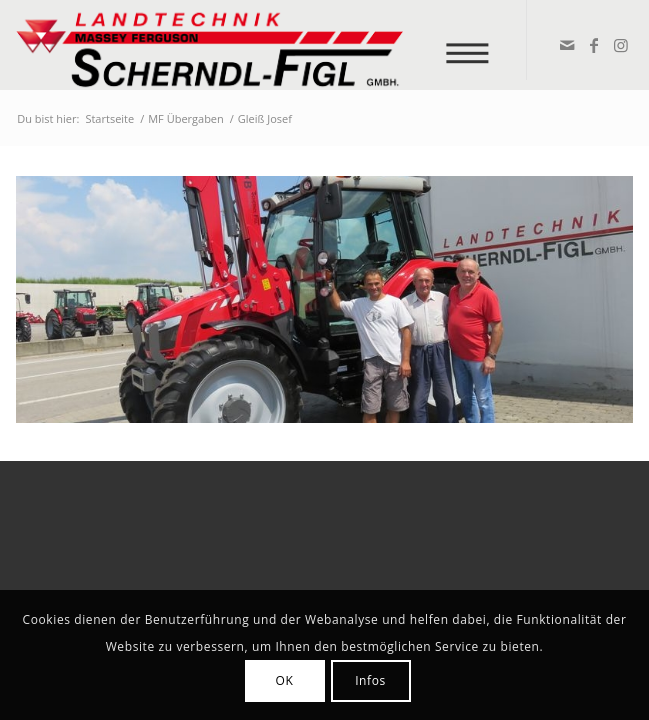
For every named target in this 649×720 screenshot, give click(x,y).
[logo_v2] (262, 45)
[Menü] (473, 42)
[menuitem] (473, 42)
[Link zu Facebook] (593, 45)
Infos (370, 680)
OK (285, 680)
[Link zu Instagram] (620, 45)
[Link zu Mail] (566, 45)
